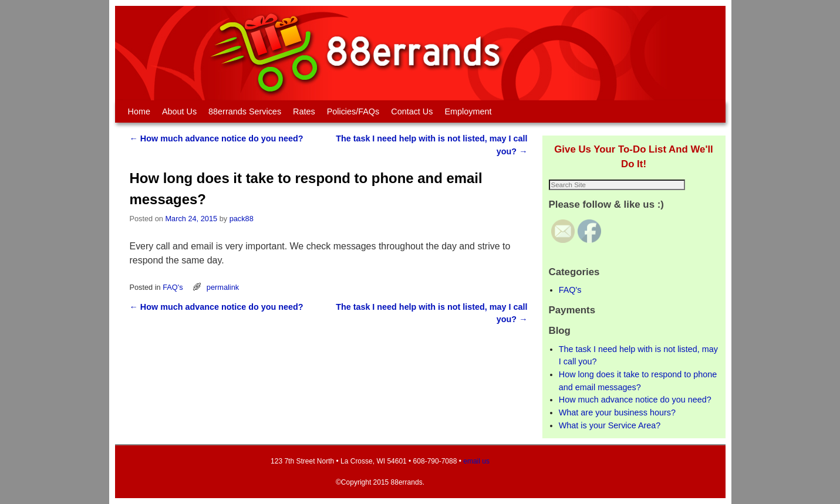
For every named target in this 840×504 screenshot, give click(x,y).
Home (139, 111)
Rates (304, 111)
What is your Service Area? (610, 425)
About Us (179, 111)
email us (476, 461)
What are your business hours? (617, 412)
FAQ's (173, 287)
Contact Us (412, 111)
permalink (223, 287)
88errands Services (245, 111)
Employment (468, 111)
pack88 (242, 219)
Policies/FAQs (353, 111)
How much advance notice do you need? (217, 138)
